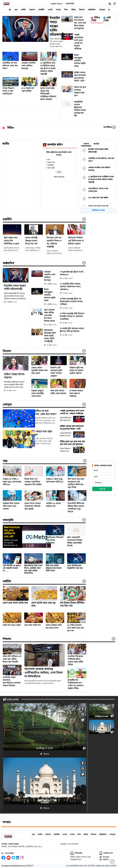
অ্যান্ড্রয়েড (105, 857)
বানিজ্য (73, 10)
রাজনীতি (41, 10)
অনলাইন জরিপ (55, 145)
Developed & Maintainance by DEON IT (17, 866)
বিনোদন (82, 10)
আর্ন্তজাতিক (92, 10)
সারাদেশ (32, 10)
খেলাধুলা (102, 10)
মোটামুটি (50, 165)
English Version (57, 4)
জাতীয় (23, 10)
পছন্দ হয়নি (51, 168)
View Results (59, 177)
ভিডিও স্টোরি (95, 19)
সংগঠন (50, 10)
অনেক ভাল (51, 162)
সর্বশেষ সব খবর (98, 210)
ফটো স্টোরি (107, 19)
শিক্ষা (66, 10)
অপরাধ (58, 10)
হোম (16, 10)
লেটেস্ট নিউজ (70, 4)
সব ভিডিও (110, 127)
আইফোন (104, 860)
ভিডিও (11, 128)
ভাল (49, 160)
